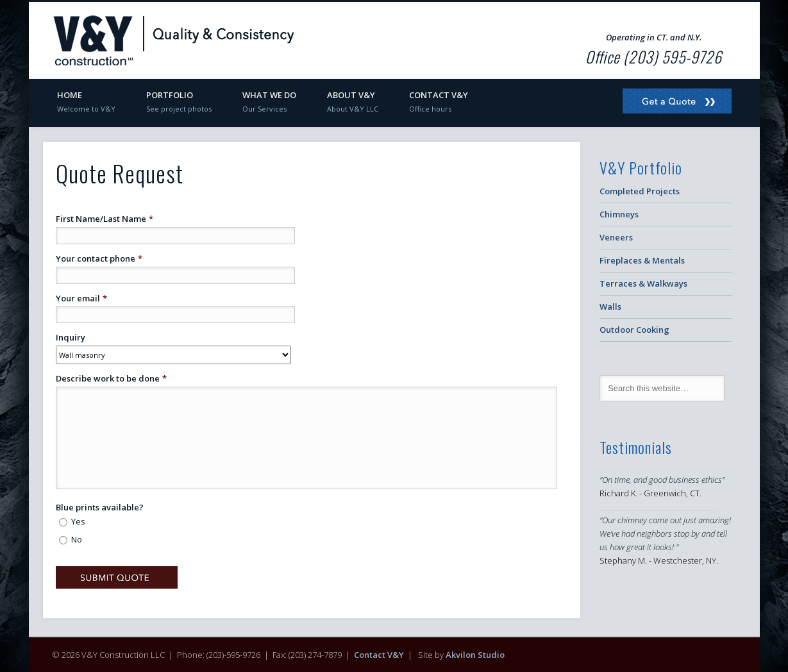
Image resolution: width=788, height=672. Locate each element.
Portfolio (179, 101)
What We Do (269, 101)
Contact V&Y (439, 101)
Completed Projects (640, 191)
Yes (78, 521)
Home (86, 101)
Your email (81, 298)
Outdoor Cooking (634, 330)
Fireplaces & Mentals (642, 260)
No (77, 539)
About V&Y (353, 101)
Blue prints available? (100, 508)
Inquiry (71, 338)
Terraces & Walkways (643, 283)
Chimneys (619, 214)
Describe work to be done (111, 379)
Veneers (616, 237)
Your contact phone (99, 259)
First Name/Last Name (105, 219)
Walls (610, 307)
